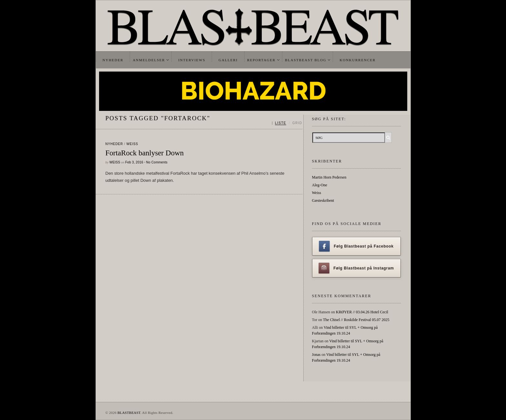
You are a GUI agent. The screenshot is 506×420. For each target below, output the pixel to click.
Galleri (228, 60)
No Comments (157, 162)
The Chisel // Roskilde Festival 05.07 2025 (356, 320)
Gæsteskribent (323, 200)
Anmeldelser (149, 60)
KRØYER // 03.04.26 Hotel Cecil (362, 312)
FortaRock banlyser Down (145, 153)
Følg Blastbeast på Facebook (356, 246)
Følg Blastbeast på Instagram (356, 268)
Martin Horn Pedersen (329, 177)
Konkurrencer (358, 60)
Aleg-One (320, 185)
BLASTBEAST (129, 413)
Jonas (316, 355)
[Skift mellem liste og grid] (287, 123)
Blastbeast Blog (306, 60)
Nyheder (113, 60)
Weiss (132, 144)
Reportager (261, 60)
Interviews (192, 60)
